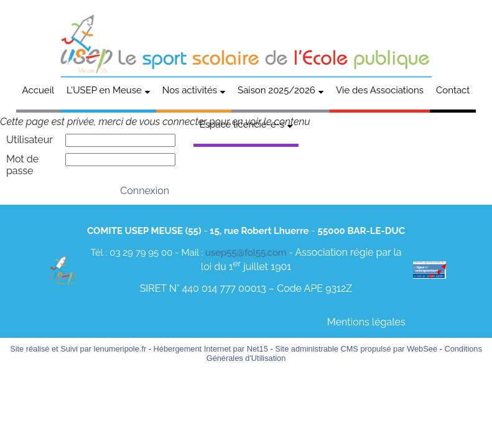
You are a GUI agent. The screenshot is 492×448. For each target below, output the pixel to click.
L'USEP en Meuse (104, 90)
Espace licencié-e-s (242, 124)
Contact (453, 90)
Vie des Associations (380, 90)
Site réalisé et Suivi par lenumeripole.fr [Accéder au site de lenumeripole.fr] (78, 349)
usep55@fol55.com (246, 253)
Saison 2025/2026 (276, 90)
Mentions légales (366, 322)
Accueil (38, 90)
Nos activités (190, 90)
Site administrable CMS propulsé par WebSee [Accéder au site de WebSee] (356, 349)
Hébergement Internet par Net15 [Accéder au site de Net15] (211, 349)
